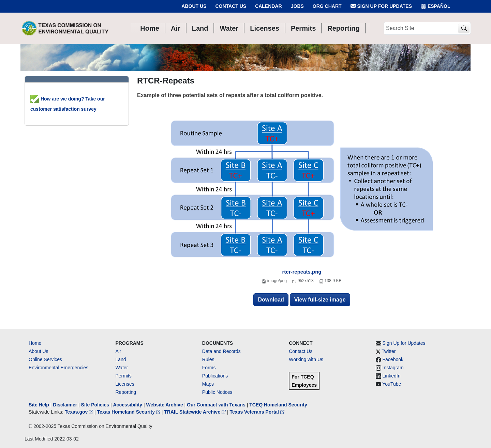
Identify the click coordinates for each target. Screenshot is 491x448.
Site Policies (95, 405)
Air (118, 351)
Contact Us (231, 6)
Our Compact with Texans (216, 405)
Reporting (126, 392)
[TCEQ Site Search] (464, 28)
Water (122, 368)
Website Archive (165, 405)
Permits (123, 376)
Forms (209, 368)
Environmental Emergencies (58, 368)
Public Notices (217, 392)
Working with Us (306, 359)
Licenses (125, 384)
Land (121, 359)
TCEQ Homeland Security (278, 405)
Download (271, 300)
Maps (208, 384)
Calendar (269, 6)
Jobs (297, 6)
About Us (194, 6)
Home (35, 343)
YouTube (392, 384)
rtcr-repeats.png (302, 272)
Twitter (389, 351)
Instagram (393, 368)
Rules (208, 359)
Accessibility (128, 405)
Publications (215, 376)
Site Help (39, 405)
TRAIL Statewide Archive (196, 412)
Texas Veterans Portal (257, 412)
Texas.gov (80, 412)
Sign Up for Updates (381, 6)
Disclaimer (65, 405)
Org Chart (327, 6)
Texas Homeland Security (129, 412)
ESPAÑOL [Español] (436, 6)
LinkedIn (392, 376)
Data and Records (221, 351)
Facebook (393, 359)
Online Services (45, 359)
